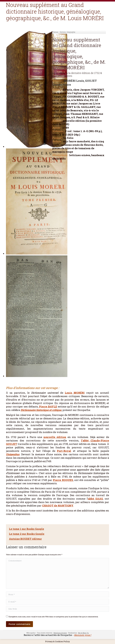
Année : (57, 128)
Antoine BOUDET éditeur (25, 539)
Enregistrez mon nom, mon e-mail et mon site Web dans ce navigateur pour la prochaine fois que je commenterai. (54, 617)
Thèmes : (56, 32)
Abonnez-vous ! (83, 635)
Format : (57, 138)
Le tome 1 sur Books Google (27, 529)
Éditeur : (57, 90)
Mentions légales (60, 633)
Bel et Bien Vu (83, 633)
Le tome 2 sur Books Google (27, 534)
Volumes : (58, 131)
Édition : (57, 121)
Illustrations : (60, 155)
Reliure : (57, 141)
